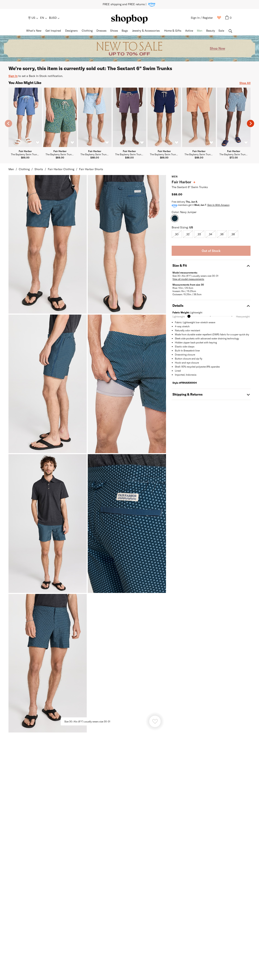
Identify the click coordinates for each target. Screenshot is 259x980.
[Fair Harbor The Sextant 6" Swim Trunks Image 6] (48, 663)
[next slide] (251, 123)
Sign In (13, 76)
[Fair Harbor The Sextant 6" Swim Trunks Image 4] (48, 523)
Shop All (245, 83)
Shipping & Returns (211, 394)
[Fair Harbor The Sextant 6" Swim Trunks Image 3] (127, 384)
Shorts (39, 169)
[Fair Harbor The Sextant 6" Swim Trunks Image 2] (48, 384)
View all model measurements (188, 279)
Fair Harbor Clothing (61, 169)
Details (211, 305)
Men (11, 169)
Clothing (24, 169)
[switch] (38, 143)
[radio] (177, 234)
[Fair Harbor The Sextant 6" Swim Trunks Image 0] (48, 244)
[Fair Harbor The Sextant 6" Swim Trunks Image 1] (127, 244)
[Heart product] (155, 721)
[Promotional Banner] (129, 48)
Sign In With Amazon (218, 205)
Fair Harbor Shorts (91, 169)
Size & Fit (211, 265)
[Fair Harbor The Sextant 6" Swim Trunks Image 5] (127, 523)
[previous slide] (8, 123)
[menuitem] (33, 18)
